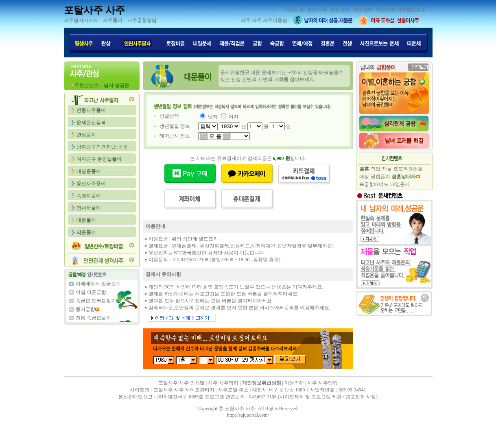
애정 (364, 177)
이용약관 (294, 383)
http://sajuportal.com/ (248, 415)
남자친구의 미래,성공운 (102, 147)
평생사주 (317, 10)
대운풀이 (86, 220)
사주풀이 (113, 20)
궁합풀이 (380, 177)
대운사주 (363, 10)
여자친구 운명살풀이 (99, 159)
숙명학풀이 (89, 196)
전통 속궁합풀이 (93, 318)
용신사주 (340, 10)
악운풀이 (86, 232)
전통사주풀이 (91, 110)
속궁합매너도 (374, 184)
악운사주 (385, 10)
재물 (387, 169)
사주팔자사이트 (81, 20)
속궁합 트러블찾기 (96, 301)
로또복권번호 (408, 169)
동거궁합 (85, 309)
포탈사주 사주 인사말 (181, 383)
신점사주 (294, 10)
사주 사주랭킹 (223, 383)
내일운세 (400, 184)
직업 (376, 169)
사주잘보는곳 (411, 10)
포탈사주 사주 (94, 10)
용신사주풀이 (91, 184)
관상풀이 (86, 135)
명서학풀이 (89, 208)
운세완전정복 (91, 122)
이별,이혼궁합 (91, 292)
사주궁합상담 (142, 20)
